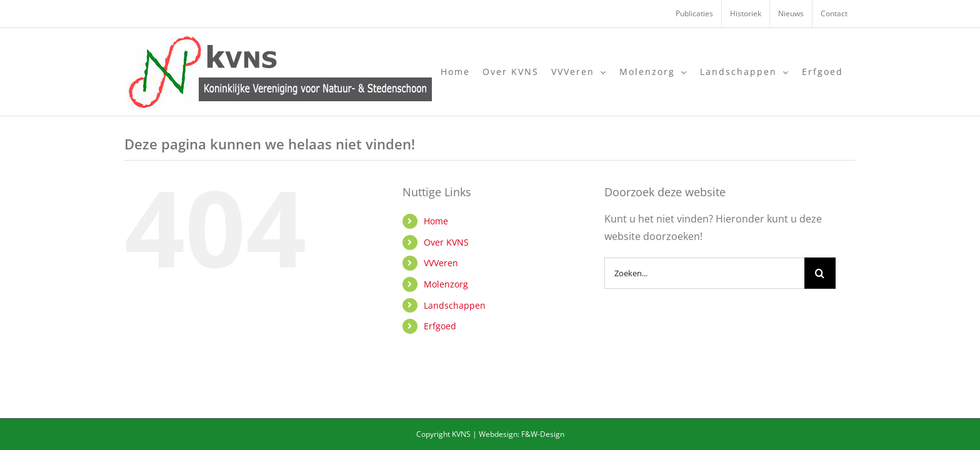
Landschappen (455, 305)
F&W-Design (543, 434)
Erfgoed (440, 326)
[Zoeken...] (704, 273)
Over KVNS (446, 242)
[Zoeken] (820, 273)
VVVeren (441, 263)
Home (436, 221)
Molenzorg (446, 284)
